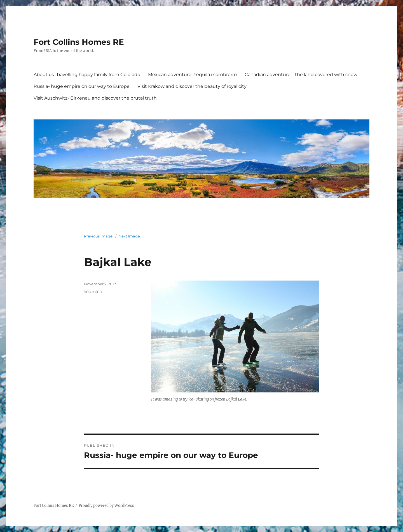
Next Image (129, 236)
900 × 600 (93, 292)
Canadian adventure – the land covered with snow (301, 75)
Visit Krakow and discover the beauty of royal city (192, 86)
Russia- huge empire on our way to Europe (82, 86)
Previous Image (98, 236)
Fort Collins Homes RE (79, 42)
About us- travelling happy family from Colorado (87, 75)
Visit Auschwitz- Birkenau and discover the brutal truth (95, 98)
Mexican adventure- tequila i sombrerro (192, 75)
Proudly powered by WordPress (106, 506)
